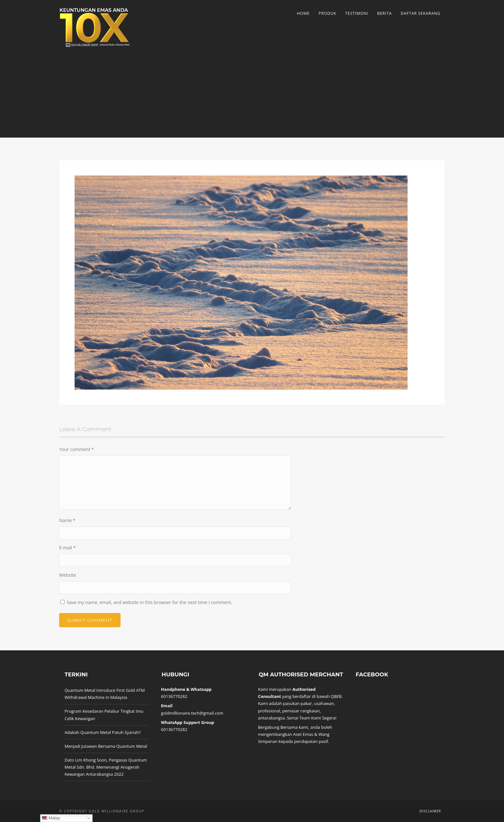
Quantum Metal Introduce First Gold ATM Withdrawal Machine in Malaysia (105, 694)
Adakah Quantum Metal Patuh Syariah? (103, 732)
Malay (51, 818)
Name (67, 520)
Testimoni (357, 13)
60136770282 (174, 696)
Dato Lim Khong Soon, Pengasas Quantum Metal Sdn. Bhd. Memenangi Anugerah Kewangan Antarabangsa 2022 (106, 767)
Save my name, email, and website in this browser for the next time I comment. (150, 602)
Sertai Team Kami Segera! (312, 718)
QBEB (336, 696)
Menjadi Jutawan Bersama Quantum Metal (106, 746)
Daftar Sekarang (421, 13)
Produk (327, 13)
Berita (384, 13)
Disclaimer (430, 811)
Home (303, 13)
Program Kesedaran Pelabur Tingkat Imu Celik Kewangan (104, 715)
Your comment (76, 449)
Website (67, 575)
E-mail (67, 548)
